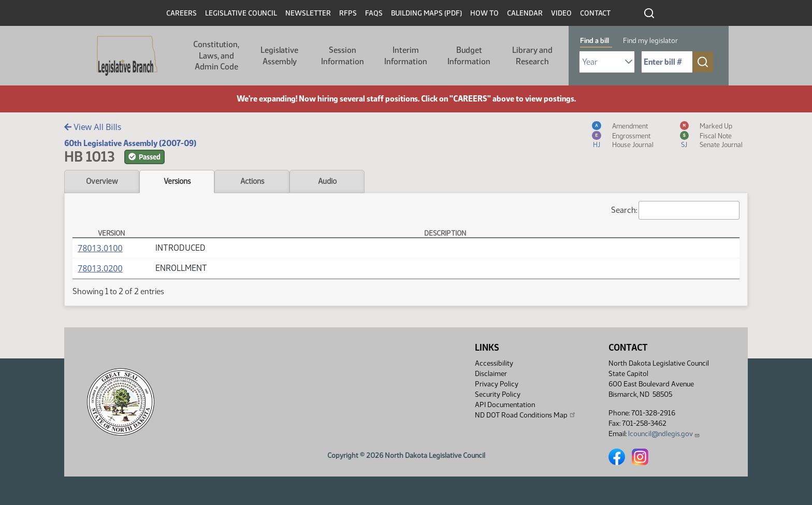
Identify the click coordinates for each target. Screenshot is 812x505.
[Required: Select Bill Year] (607, 62)
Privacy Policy (497, 384)
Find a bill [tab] (594, 41)
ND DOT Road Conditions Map (526, 415)
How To (484, 13)
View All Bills (93, 127)
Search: (675, 210)
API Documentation (505, 405)
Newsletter (308, 13)
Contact (595, 13)
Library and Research (532, 56)
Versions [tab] (177, 181)
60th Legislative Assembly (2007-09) (130, 143)
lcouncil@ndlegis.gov (664, 434)
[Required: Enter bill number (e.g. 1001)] (667, 62)
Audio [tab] (327, 181)
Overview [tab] (102, 181)
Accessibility (494, 363)
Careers (182, 13)
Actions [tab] (252, 181)
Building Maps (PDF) (426, 13)
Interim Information (406, 56)
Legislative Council (241, 13)
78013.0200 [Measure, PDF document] (100, 268)
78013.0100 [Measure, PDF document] (100, 248)
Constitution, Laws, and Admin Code (216, 55)
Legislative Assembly (279, 56)
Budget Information (469, 56)
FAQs (374, 13)
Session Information (343, 56)
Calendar (525, 13)
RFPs (348, 13)
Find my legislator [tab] (650, 41)
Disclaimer (491, 374)
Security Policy (498, 394)
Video (561, 13)
